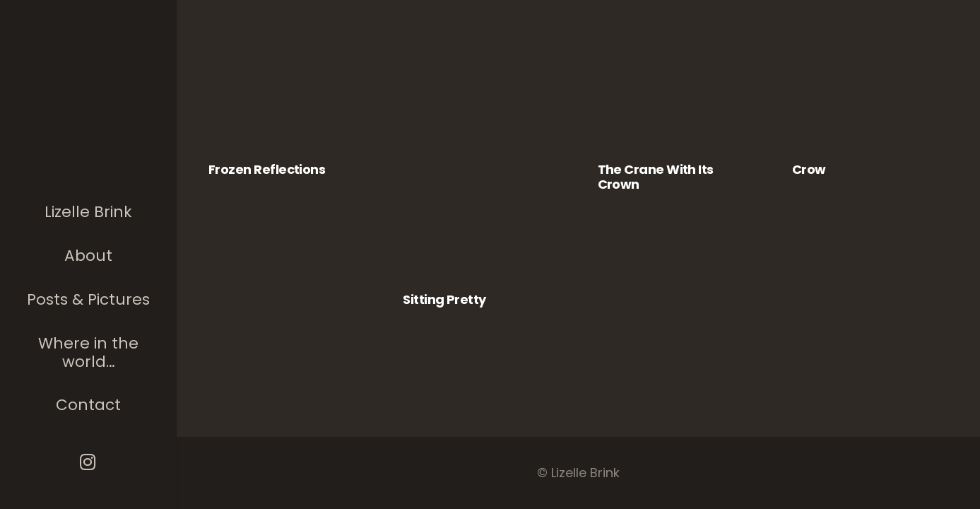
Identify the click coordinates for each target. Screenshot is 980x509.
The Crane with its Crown (656, 177)
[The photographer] (89, 102)
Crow (809, 169)
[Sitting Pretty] (481, 168)
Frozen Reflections (267, 169)
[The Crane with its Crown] (676, 103)
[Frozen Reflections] (287, 103)
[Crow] (870, 103)
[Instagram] (89, 462)
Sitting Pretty (444, 299)
